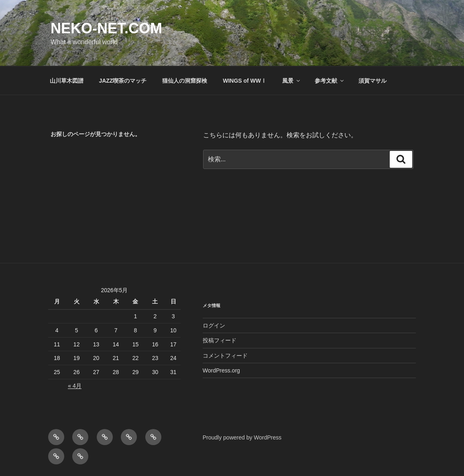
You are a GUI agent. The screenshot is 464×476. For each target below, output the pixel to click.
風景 (292, 81)
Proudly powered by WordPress (242, 437)
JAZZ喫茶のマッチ (123, 81)
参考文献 (330, 81)
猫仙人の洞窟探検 (185, 81)
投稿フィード (220, 340)
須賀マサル (372, 81)
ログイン (214, 325)
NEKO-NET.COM (106, 28)
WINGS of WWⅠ (245, 81)
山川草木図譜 (67, 81)
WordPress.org (221, 370)
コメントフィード (225, 356)
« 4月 (74, 386)
